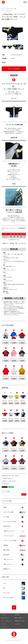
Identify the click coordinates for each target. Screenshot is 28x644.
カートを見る (17, 624)
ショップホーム (4, 615)
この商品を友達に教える (7, 479)
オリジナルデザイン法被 (11, 9)
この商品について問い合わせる (9, 481)
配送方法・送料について (19, 618)
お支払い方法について (5, 618)
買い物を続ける (5, 484)
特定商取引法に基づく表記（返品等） (11, 476)
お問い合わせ (17, 615)
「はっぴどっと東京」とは (6, 621)
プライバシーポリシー (5, 627)
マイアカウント (4, 624)
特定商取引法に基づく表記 (20, 621)
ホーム (3, 9)
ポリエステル (9, 11)
